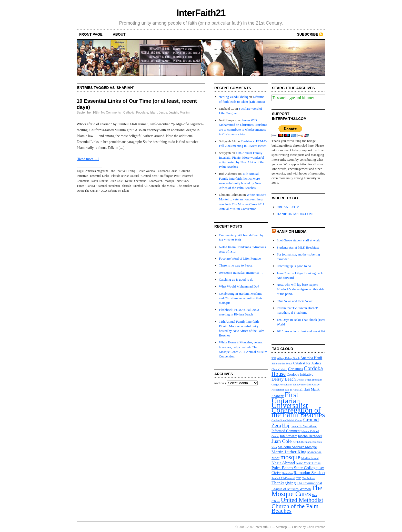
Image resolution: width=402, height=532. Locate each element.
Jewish (173, 112)
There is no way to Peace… (237, 265)
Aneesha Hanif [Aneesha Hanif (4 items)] (311, 358)
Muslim (185, 112)
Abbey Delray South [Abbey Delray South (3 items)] (288, 358)
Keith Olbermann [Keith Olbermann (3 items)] (302, 442)
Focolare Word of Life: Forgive (240, 258)
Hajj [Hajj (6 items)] (286, 425)
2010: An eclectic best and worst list (301, 331)
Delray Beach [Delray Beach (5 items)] (284, 379)
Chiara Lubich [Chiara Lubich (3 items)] (279, 369)
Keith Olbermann (136, 181)
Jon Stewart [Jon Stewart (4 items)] (288, 436)
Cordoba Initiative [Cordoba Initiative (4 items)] (300, 374)
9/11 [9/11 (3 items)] (274, 358)
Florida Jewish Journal (125, 176)
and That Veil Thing (123, 171)
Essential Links (99, 176)
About (119, 34)
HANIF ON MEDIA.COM (295, 214)
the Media (168, 186)
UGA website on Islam (115, 191)
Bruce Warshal (147, 171)
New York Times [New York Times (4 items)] (308, 463)
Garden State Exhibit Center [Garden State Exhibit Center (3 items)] (287, 420)
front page (91, 34)
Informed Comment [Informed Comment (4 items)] (286, 431)
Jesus (163, 112)
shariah (127, 186)
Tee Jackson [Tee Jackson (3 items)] (309, 478)
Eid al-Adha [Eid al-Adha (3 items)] (292, 390)
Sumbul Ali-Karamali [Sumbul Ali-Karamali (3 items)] (283, 478)
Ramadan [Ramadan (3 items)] (287, 473)
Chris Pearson (316, 527)
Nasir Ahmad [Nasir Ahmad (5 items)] (283, 463)
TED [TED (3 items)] (299, 478)
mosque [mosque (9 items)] (290, 457)
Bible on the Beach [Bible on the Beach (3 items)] (282, 364)
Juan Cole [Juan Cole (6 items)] (282, 441)
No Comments (111, 112)
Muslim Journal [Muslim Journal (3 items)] (310, 458)
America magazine (97, 171)
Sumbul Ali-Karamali (147, 186)
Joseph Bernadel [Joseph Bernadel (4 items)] (310, 436)
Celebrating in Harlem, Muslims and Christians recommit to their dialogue (240, 298)
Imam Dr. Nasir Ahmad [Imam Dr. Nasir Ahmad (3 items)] (304, 426)
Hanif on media (292, 231)
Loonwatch (156, 181)
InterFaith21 (201, 13)
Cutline (297, 527)
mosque (170, 181)
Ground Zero (149, 176)
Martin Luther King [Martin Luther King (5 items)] (289, 452)
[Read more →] (88, 159)
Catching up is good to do (236, 279)
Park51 (91, 186)
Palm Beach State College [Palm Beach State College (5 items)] (295, 468)
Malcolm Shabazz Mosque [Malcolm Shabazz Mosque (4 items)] (297, 447)
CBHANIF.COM (288, 207)
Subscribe (308, 34)
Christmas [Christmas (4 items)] (296, 369)
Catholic (129, 112)
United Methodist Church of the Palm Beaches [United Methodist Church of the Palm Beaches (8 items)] (297, 505)
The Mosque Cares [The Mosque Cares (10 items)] (297, 491)
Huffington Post (170, 176)
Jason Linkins (99, 181)
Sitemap (282, 527)
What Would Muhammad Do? (239, 286)
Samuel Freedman (109, 186)
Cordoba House (168, 171)
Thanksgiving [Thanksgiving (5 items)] (284, 483)
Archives (220, 383)
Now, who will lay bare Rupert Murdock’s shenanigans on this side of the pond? (300, 289)
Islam (154, 112)
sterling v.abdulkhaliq (233, 97)
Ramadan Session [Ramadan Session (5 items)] (309, 473)
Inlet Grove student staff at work (298, 240)
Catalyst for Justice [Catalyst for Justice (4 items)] (307, 363)
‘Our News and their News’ (295, 301)
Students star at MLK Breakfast (298, 247)
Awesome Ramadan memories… (241, 273)
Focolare (142, 112)
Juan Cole (117, 181)
